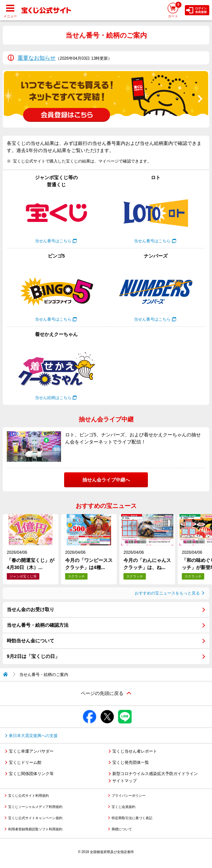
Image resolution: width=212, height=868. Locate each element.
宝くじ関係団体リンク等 (31, 774)
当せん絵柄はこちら (53, 398)
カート (175, 10)
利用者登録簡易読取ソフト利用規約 (35, 829)
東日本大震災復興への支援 (33, 736)
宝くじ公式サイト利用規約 (28, 796)
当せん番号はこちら (53, 241)
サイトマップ (124, 781)
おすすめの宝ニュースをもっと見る (167, 593)
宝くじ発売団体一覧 (131, 762)
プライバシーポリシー (129, 796)
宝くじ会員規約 (123, 807)
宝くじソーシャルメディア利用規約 (35, 807)
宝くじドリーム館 (25, 762)
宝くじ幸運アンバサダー (31, 751)
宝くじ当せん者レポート (135, 751)
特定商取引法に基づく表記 (132, 818)
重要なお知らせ (37, 58)
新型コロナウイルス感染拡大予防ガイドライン (155, 774)
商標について (122, 829)
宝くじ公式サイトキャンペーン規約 (35, 818)
